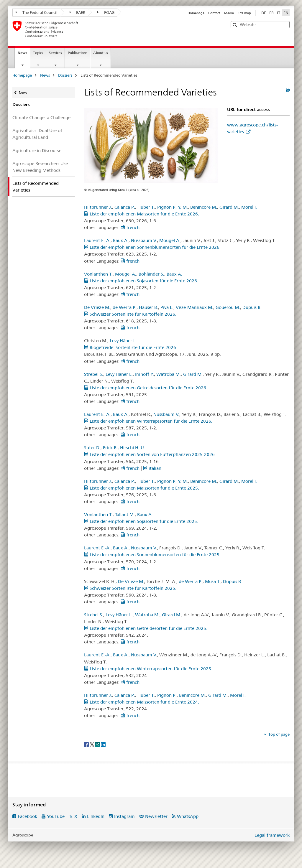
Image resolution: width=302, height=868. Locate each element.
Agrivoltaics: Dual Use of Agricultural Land (37, 134)
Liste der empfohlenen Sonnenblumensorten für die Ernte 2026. (152, 247)
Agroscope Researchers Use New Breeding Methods (40, 167)
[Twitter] (92, 744)
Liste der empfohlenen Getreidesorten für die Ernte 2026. (146, 388)
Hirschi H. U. (133, 448)
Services (55, 53)
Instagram (124, 816)
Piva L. (167, 307)
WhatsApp (188, 816)
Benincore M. (204, 207)
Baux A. (121, 240)
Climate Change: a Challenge (41, 117)
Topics (38, 53)
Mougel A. (170, 240)
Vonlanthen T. (98, 274)
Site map (244, 13)
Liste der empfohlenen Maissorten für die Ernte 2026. (142, 214)
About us (101, 53)
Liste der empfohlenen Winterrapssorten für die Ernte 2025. (148, 669)
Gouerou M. (228, 307)
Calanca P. (125, 207)
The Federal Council (37, 12)
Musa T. (213, 581)
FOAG (106, 12)
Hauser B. (148, 307)
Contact (214, 13)
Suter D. (92, 448)
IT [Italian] (279, 13)
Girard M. (229, 207)
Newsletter (156, 816)
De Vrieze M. (97, 307)
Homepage (196, 13)
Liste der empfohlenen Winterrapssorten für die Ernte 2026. (148, 421)
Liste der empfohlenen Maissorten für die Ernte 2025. (142, 488)
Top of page (279, 734)
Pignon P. (167, 695)
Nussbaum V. (144, 240)
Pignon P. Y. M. (173, 207)
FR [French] (271, 13)
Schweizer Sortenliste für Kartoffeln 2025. (130, 588)
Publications (78, 53)
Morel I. (249, 207)
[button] (235, 25)
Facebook (27, 816)
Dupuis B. (252, 307)
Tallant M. (125, 514)
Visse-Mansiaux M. (195, 307)
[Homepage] (96, 29)
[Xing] (98, 744)
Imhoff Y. (145, 374)
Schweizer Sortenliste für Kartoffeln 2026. (130, 314)
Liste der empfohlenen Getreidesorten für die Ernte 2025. (146, 628)
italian (152, 468)
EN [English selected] (286, 13)
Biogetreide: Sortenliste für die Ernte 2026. (131, 347)
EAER (78, 12)
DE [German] (264, 13)
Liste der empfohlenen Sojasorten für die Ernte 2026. (141, 281)
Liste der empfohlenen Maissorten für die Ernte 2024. (142, 702)
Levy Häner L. (123, 341)
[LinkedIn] (103, 744)
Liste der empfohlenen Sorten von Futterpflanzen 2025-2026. (150, 454)
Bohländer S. (151, 274)
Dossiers (65, 75)
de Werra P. (125, 307)
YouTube (56, 816)
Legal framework (272, 835)
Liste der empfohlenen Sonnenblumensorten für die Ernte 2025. (152, 555)
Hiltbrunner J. (98, 207)
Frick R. (110, 448)
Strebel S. (94, 374)
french (130, 227)
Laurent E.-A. (97, 240)
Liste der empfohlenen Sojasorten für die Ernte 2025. (141, 521)
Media (229, 13)
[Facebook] (87, 744)
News (24, 55)
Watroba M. (169, 374)
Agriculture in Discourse (37, 150)
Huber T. (146, 207)
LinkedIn (96, 816)
